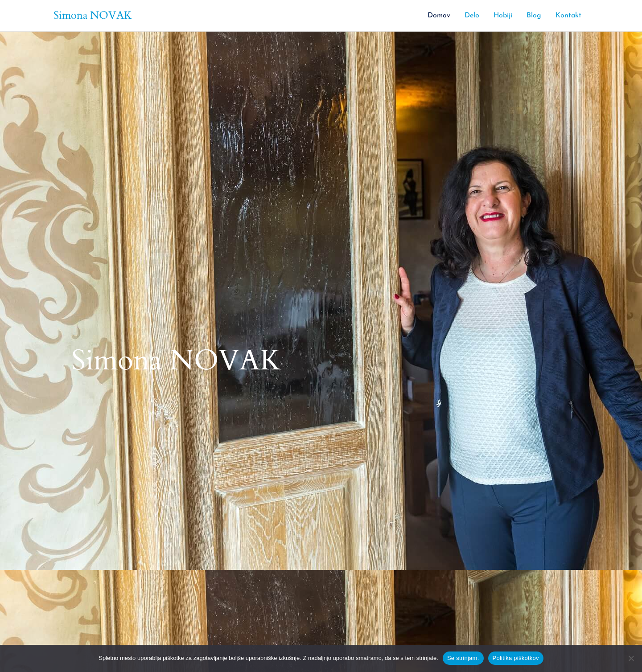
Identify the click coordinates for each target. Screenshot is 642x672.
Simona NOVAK (93, 15)
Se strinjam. (463, 658)
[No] (631, 658)
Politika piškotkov (516, 658)
